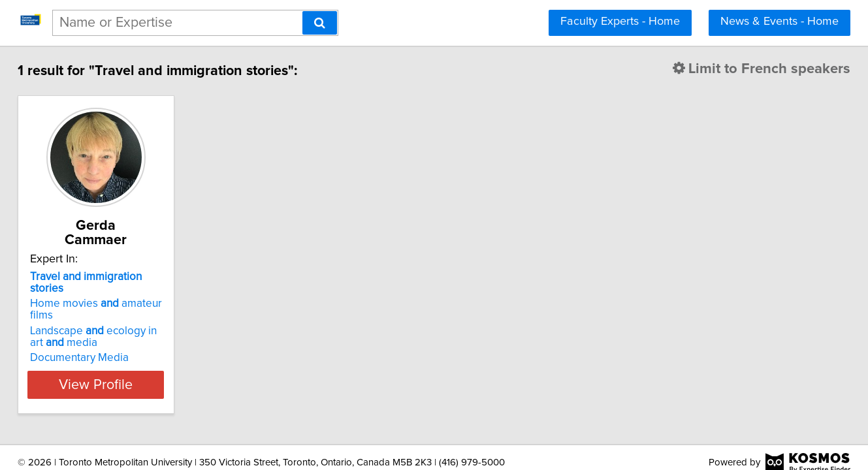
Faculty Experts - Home (620, 22)
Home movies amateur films (134, 277)
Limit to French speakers (737, 69)
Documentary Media (104, 320)
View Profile (137, 347)
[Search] (320, 23)
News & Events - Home (780, 22)
